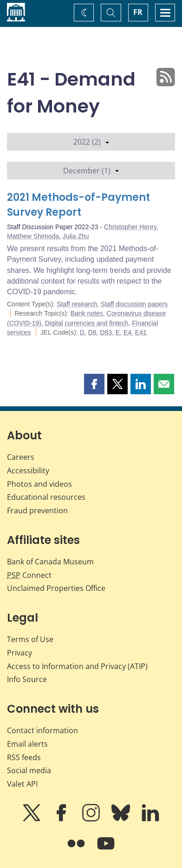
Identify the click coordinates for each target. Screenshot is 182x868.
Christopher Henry (130, 227)
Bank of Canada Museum (50, 562)
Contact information (42, 730)
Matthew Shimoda (33, 236)
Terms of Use (30, 639)
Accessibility (28, 470)
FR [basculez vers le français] (138, 12)
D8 (92, 332)
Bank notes (87, 313)
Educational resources (46, 497)
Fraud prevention (37, 510)
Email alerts (27, 744)
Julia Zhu (76, 236)
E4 (127, 332)
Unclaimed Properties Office (56, 588)
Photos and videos (39, 484)
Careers (21, 457)
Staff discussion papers (134, 304)
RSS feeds (24, 757)
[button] (94, 384)
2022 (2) (91, 142)
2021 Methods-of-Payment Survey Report (78, 205)
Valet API (22, 784)
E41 (141, 332)
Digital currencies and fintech (87, 323)
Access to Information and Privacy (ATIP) (77, 666)
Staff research (77, 304)
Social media (29, 770)
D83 (106, 332)
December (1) (91, 171)
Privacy (19, 653)
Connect (29, 575)
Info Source (27, 679)
